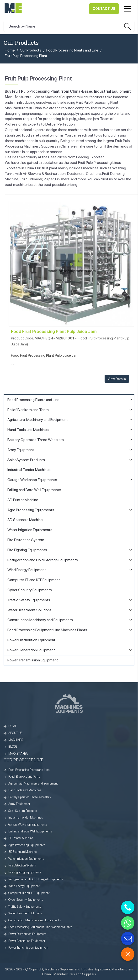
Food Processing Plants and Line (72, 50)
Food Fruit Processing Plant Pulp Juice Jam (54, 331)
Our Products (31, 50)
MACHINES (16, 740)
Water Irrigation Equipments (26, 859)
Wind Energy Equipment (24, 886)
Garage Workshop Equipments (28, 824)
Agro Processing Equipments (27, 845)
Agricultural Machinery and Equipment (33, 783)
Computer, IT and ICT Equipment (29, 893)
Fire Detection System (22, 865)
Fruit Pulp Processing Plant (26, 56)
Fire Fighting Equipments (25, 872)
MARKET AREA (18, 754)
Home (10, 50)
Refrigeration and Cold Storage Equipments (36, 879)
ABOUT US (15, 733)
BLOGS (13, 747)
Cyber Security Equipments (26, 900)
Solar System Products (23, 811)
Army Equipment (19, 804)
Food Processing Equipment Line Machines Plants (40, 927)
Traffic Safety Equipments (25, 907)
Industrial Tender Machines (26, 817)
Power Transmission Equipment (28, 948)
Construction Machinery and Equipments (34, 920)
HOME (13, 726)
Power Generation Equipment (27, 941)
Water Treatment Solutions (25, 913)
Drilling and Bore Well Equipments (30, 831)
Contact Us (104, 9)
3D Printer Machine (21, 838)
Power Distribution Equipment (27, 934)
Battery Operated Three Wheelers (29, 797)
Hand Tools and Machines (25, 790)
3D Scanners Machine (22, 852)
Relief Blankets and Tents (24, 777)
